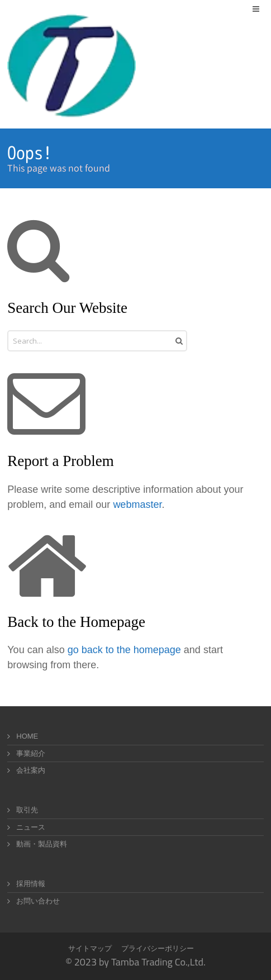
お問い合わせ (38, 901)
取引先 (27, 810)
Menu (263, 9)
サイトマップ (90, 948)
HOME (27, 736)
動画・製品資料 (42, 844)
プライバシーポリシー (158, 948)
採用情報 (31, 884)
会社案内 (31, 770)
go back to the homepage (124, 650)
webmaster (137, 505)
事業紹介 (31, 753)
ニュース (31, 827)
